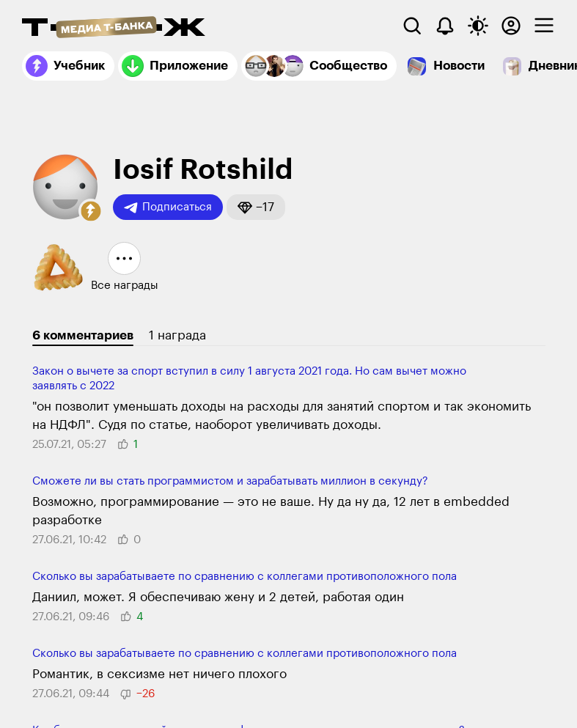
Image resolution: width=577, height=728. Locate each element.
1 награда (177, 335)
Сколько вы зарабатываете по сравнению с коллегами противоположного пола (245, 577)
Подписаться (168, 207)
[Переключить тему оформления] (478, 26)
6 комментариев (83, 335)
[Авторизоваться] (511, 26)
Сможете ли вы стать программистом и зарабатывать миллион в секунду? (230, 481)
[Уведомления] (445, 26)
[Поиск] (412, 26)
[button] (91, 211)
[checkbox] (544, 26)
